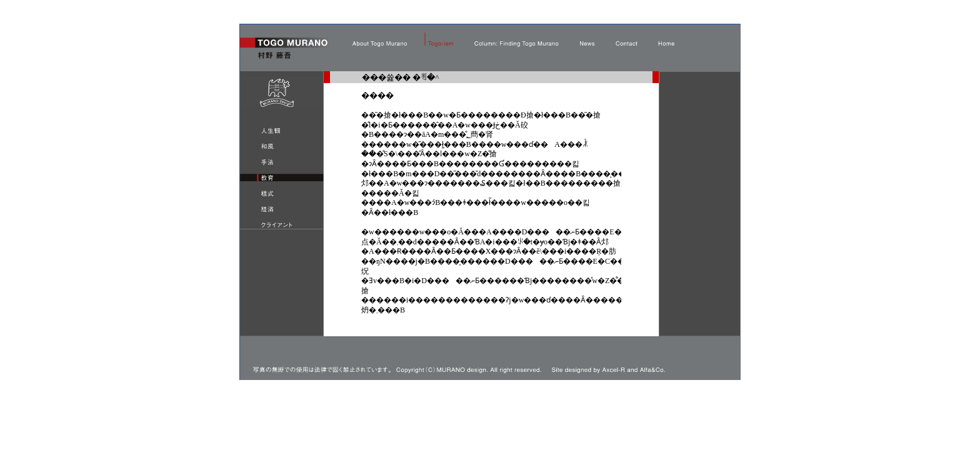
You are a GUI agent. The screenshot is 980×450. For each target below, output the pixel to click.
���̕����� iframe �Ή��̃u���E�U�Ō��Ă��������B (491, 217)
